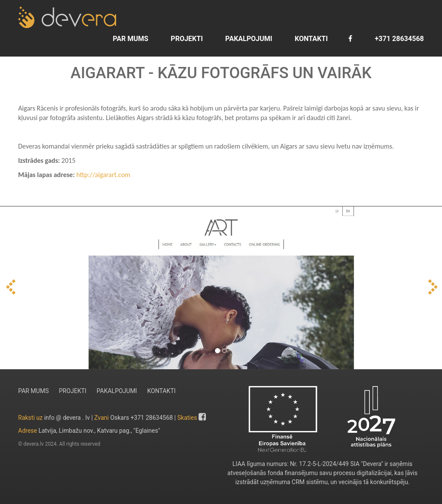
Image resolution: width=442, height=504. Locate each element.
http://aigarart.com (103, 175)
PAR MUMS (129, 39)
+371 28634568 (398, 39)
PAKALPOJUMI (248, 39)
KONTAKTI (311, 39)
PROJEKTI (186, 39)
